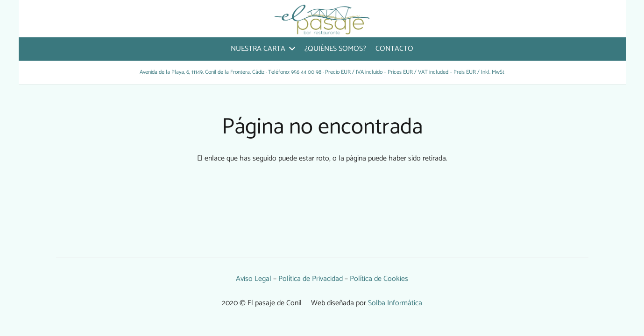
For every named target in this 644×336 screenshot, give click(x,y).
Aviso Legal (254, 279)
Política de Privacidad (311, 279)
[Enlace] (322, 19)
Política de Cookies (379, 279)
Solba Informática (395, 303)
